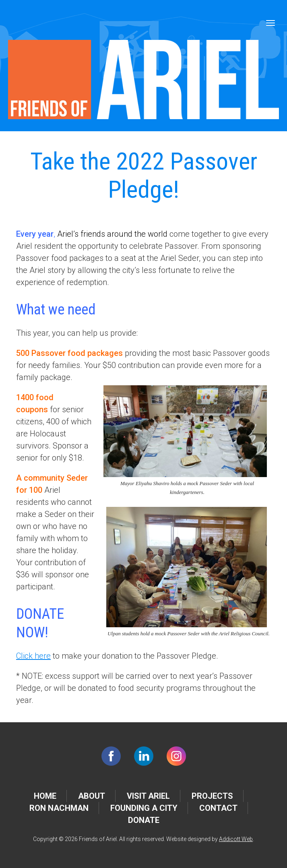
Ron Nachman (59, 808)
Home (45, 796)
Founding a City (144, 808)
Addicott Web (236, 839)
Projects (212, 796)
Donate (144, 820)
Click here (33, 656)
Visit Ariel (148, 796)
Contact (218, 808)
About (92, 796)
